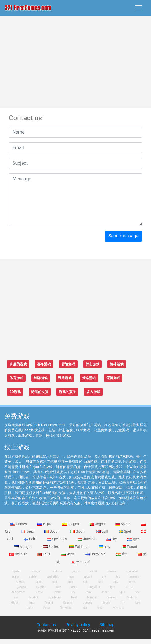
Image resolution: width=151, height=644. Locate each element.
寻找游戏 (65, 378)
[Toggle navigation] (139, 8)
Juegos (71, 524)
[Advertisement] (76, 62)
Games (19, 524)
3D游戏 (15, 392)
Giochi (78, 531)
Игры (45, 524)
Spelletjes (57, 539)
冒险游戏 (68, 364)
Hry (112, 539)
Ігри (105, 547)
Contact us (46, 625)
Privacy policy (78, 625)
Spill (102, 531)
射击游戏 (93, 364)
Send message (123, 236)
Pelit (30, 539)
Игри (68, 554)
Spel (125, 531)
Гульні (129, 547)
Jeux (28, 531)
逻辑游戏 (113, 378)
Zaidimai (79, 547)
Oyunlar (18, 554)
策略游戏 (89, 378)
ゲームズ (80, 562)
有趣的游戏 (18, 364)
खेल (122, 554)
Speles (51, 547)
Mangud (24, 547)
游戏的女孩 (40, 392)
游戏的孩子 (67, 392)
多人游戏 (93, 392)
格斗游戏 (117, 364)
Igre (133, 539)
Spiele (123, 524)
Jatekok (87, 539)
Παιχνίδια (96, 554)
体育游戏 (16, 378)
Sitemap (107, 625)
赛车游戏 (44, 364)
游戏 (100, 608)
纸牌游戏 (41, 378)
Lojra (44, 554)
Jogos (98, 524)
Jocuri (52, 531)
